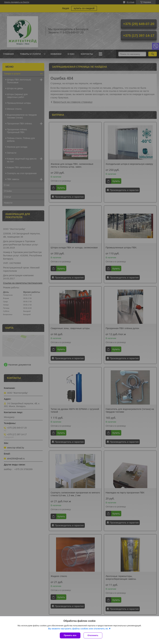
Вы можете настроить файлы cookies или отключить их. (78, 629)
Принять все (70, 635)
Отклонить (93, 635)
